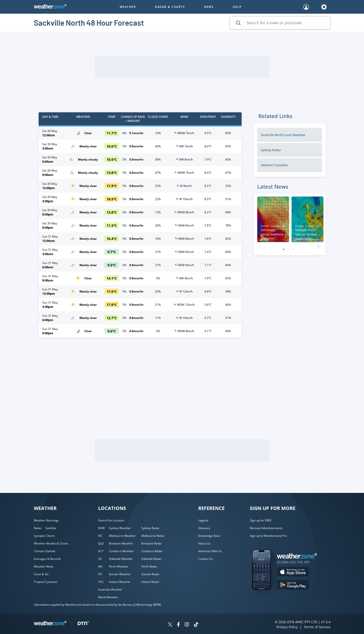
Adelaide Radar (152, 559)
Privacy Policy (287, 627)
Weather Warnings (46, 520)
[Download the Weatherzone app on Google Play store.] (293, 585)
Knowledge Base (209, 536)
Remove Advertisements (266, 528)
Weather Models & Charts (51, 543)
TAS (101, 582)
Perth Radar (149, 566)
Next (318, 245)
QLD (101, 543)
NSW (101, 528)
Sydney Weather (120, 528)
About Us (204, 543)
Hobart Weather (120, 582)
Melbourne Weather (122, 536)
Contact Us (206, 559)
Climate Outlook (45, 551)
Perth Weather (119, 566)
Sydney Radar (271, 150)
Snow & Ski (41, 574)
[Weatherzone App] (266, 596)
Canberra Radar (152, 551)
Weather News (44, 566)
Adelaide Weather (121, 559)
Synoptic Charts (44, 536)
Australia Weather (110, 589)
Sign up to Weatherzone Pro (268, 536)
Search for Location (111, 520)
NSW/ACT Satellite (274, 165)
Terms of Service (317, 627)
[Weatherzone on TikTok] (196, 625)
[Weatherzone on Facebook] (178, 625)
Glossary (204, 528)
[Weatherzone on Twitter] (170, 625)
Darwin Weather (120, 574)
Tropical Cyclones (46, 582)
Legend (203, 520)
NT (100, 574)
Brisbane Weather (121, 543)
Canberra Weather (121, 551)
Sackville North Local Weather (283, 135)
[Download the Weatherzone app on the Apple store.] (293, 572)
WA (100, 566)
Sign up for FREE (261, 520)
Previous (260, 245)
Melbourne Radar (153, 536)
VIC (100, 536)
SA (100, 559)
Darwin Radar (150, 574)
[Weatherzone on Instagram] (187, 625)
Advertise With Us (210, 551)
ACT (101, 551)
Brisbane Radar (152, 543)
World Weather (108, 597)
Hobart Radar (150, 582)
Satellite (51, 528)
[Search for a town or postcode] (280, 23)
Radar (38, 528)
